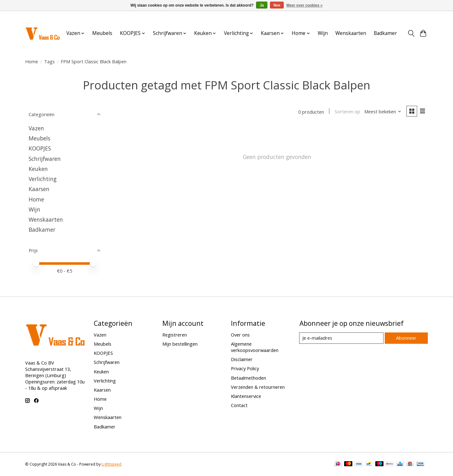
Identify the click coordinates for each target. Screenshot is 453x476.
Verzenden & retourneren (258, 387)
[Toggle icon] (411, 33)
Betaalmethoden (249, 378)
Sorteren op (347, 112)
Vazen (36, 128)
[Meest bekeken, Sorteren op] (383, 112)
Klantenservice (246, 396)
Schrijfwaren (45, 159)
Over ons (240, 335)
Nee (277, 5)
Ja (262, 5)
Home (32, 61)
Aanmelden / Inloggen (406, 17)
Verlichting (43, 179)
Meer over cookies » (305, 5)
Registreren (175, 335)
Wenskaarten (351, 33)
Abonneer (406, 338)
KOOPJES (40, 148)
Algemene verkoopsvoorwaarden (255, 347)
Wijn (323, 33)
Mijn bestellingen (180, 344)
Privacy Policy (245, 368)
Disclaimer (242, 359)
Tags (49, 61)
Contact (239, 405)
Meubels (102, 33)
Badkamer (385, 33)
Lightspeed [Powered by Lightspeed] (112, 464)
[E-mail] (341, 338)
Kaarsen (39, 189)
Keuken (38, 169)
